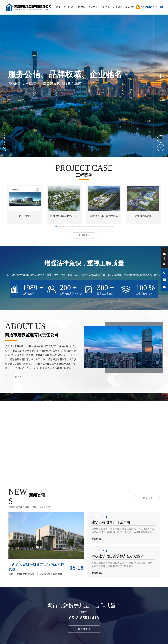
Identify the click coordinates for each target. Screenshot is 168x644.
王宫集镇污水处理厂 (143, 216)
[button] (161, 76)
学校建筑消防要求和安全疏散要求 (118, 556)
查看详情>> (98, 539)
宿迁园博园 (25, 216)
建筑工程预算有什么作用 (111, 522)
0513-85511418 (152, 7)
